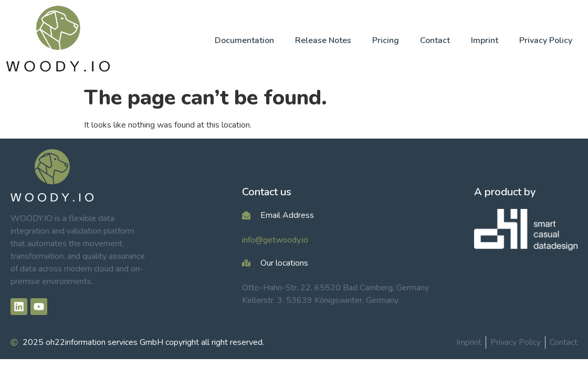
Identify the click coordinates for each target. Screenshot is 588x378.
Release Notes (323, 40)
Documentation (244, 40)
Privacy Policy (546, 40)
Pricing (386, 40)
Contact (435, 40)
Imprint (485, 40)
